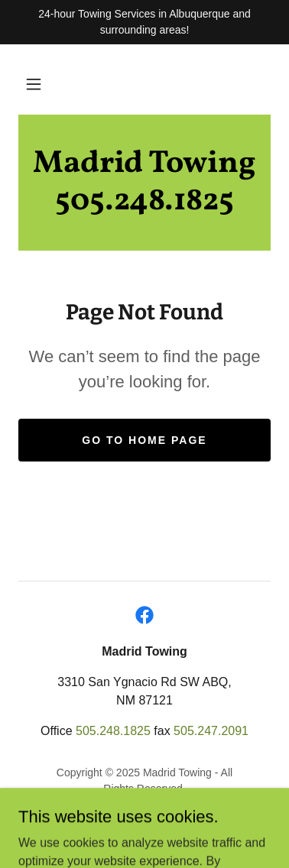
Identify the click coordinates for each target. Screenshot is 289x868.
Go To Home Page (144, 440)
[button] (34, 84)
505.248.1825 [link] (113, 731)
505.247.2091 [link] (211, 731)
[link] (144, 183)
